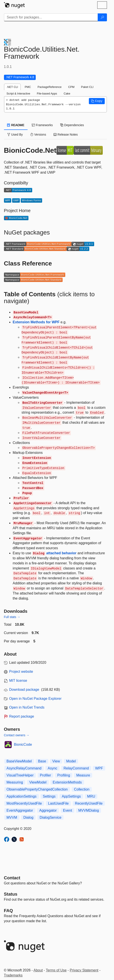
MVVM (12, 817)
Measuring (15, 782)
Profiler (46, 775)
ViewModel (38, 782)
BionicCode (23, 745)
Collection (82, 789)
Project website (21, 672)
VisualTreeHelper (20, 775)
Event (68, 810)
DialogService (51, 817)
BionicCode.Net (30, 150)
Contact (12, 878)
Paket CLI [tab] (87, 87)
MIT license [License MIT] (18, 681)
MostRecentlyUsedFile (24, 803)
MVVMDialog (89, 810)
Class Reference (28, 263)
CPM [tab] (71, 87)
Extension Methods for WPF (36, 322)
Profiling (64, 775)
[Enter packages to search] (51, 17)
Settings (49, 796)
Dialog (28, 817)
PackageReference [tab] (50, 87)
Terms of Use (56, 970)
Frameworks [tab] (42, 125)
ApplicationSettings (22, 796)
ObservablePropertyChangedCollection (37, 789)
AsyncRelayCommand (24, 768)
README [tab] (16, 125)
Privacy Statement (84, 970)
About (38, 970)
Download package (24, 690)
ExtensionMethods (67, 782)
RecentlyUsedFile (89, 803)
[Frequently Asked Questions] (8, 911)
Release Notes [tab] (66, 135)
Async (52, 768)
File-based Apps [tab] (47, 94)
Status (11, 894)
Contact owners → (17, 735)
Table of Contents (30, 294)
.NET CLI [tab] (12, 87)
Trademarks (13, 975)
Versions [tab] (38, 135)
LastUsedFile (58, 803)
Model (71, 761)
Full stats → (12, 617)
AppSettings (71, 796)
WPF (99, 768)
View (56, 761)
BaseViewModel (19, 761)
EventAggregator (20, 810)
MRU (91, 796)
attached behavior (54, 553)
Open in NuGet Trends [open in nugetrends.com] (27, 707)
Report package (22, 716)
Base (42, 761)
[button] (97, 101)
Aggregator (48, 810)
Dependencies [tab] (72, 125)
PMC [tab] (28, 87)
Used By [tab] (15, 135)
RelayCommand (76, 768)
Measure (83, 775)
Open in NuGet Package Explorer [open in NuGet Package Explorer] (35, 699)
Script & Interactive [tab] (18, 94)
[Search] (102, 17)
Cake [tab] (67, 94)
